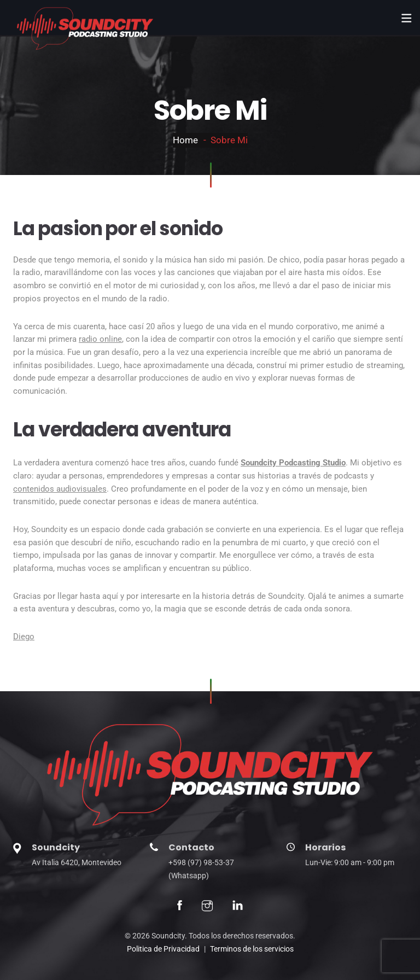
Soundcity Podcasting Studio (293, 463)
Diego (24, 637)
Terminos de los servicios (252, 949)
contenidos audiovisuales (60, 489)
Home (185, 140)
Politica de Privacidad (163, 949)
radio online (100, 339)
